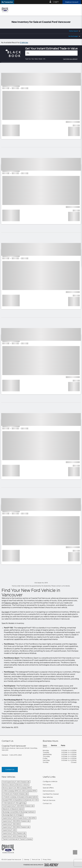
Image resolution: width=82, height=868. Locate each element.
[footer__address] (21, 749)
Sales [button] (45, 746)
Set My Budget (73, 36)
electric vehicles (12, 603)
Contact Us (10, 770)
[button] (7, 2)
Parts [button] (63, 746)
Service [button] (54, 746)
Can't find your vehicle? (70, 59)
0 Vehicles (24, 43)
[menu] (78, 10)
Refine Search (74, 31)
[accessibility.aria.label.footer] (51, 865)
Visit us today (19, 723)
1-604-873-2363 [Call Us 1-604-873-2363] (15, 755)
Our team (5, 612)
